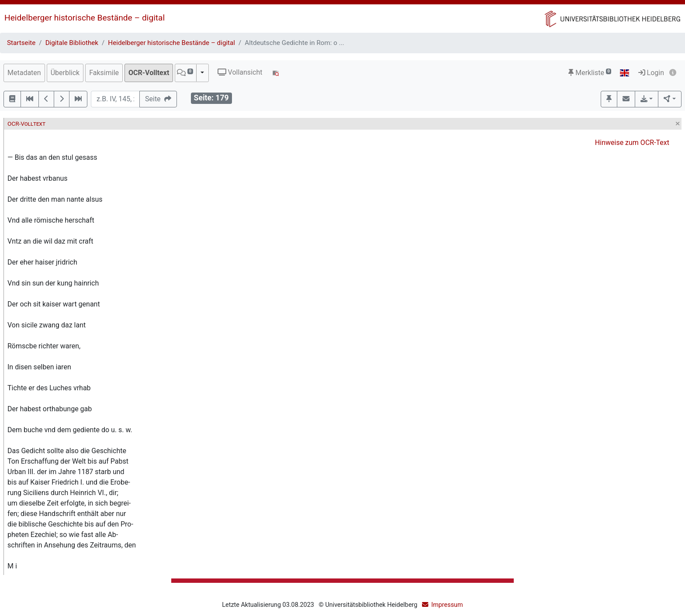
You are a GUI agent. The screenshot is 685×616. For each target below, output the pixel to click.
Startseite (21, 43)
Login (651, 73)
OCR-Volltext (149, 73)
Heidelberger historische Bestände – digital (85, 18)
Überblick (65, 73)
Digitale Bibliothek (72, 43)
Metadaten (24, 73)
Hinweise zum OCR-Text (632, 143)
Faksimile (104, 73)
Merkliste (590, 73)
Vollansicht (240, 72)
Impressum (447, 605)
